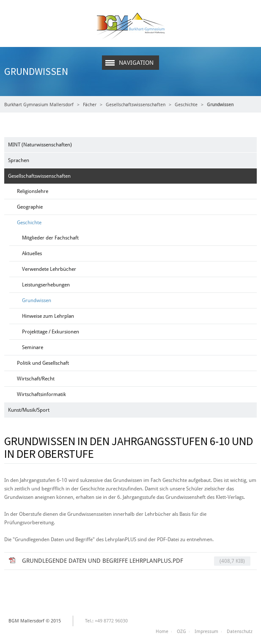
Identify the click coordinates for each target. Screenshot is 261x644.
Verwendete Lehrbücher (49, 269)
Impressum (206, 632)
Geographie (30, 207)
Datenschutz (240, 632)
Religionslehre (33, 191)
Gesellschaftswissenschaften (136, 105)
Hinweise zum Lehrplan (48, 316)
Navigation (136, 63)
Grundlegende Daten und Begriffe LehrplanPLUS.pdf (136, 561)
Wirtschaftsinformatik (41, 394)
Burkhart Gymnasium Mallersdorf (39, 105)
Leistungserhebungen (46, 285)
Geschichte (186, 105)
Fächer (90, 105)
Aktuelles (32, 253)
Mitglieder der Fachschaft (50, 238)
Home (162, 632)
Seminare (33, 347)
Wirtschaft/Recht (36, 379)
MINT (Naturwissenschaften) (40, 145)
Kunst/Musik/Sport (29, 410)
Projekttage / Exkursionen (51, 332)
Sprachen (19, 160)
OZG (181, 632)
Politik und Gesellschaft (43, 363)
